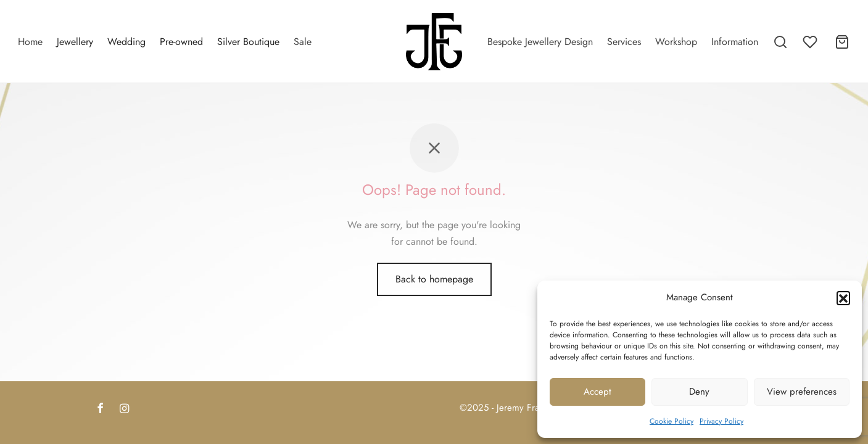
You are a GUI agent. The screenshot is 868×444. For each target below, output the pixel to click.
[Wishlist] (811, 42)
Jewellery (75, 42)
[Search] (780, 42)
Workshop (676, 42)
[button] (843, 298)
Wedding (126, 42)
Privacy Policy (721, 421)
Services (624, 42)
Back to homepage (434, 292)
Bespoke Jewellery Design (540, 42)
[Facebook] (100, 409)
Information (735, 42)
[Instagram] (124, 409)
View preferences (802, 392)
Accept (597, 392)
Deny (699, 392)
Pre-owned (181, 42)
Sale (303, 42)
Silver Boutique (248, 42)
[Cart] (842, 42)
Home (30, 42)
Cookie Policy (672, 421)
